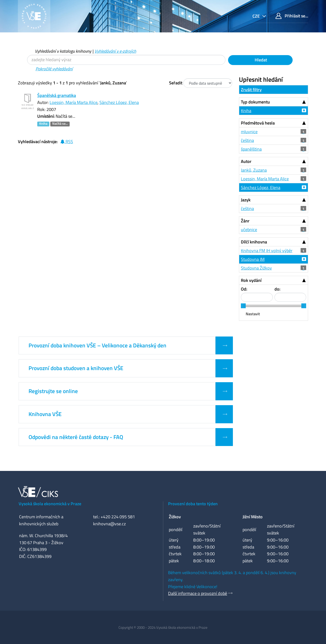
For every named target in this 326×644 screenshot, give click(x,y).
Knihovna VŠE (45, 414)
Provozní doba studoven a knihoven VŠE (76, 368)
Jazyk (246, 200)
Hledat (260, 60)
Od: (244, 289)
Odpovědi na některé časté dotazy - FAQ (76, 437)
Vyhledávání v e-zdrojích (115, 51)
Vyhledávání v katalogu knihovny (63, 51)
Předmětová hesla (258, 123)
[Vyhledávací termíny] (126, 60)
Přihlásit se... (292, 16)
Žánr (245, 221)
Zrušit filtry (251, 90)
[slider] (243, 306)
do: (277, 289)
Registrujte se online (53, 391)
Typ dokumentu (255, 102)
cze (257, 16)
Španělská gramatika (57, 95)
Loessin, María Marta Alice (74, 102)
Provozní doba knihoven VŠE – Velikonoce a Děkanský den (97, 345)
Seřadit (176, 83)
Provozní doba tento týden (193, 504)
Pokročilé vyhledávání (54, 69)
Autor (246, 161)
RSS (67, 142)
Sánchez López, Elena (119, 102)
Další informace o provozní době (198, 593)
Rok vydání (251, 280)
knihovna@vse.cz (109, 524)
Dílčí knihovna (254, 242)
